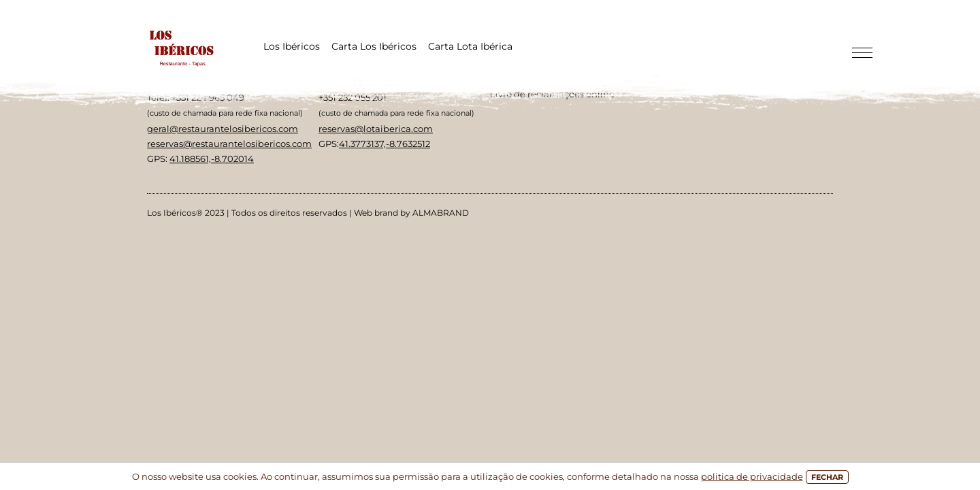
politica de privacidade (752, 476)
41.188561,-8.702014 (212, 159)
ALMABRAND (441, 213)
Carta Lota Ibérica (470, 46)
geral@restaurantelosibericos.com (223, 129)
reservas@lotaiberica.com (376, 129)
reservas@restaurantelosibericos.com (229, 144)
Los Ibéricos (292, 46)
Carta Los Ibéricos (374, 46)
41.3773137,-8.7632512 (385, 144)
